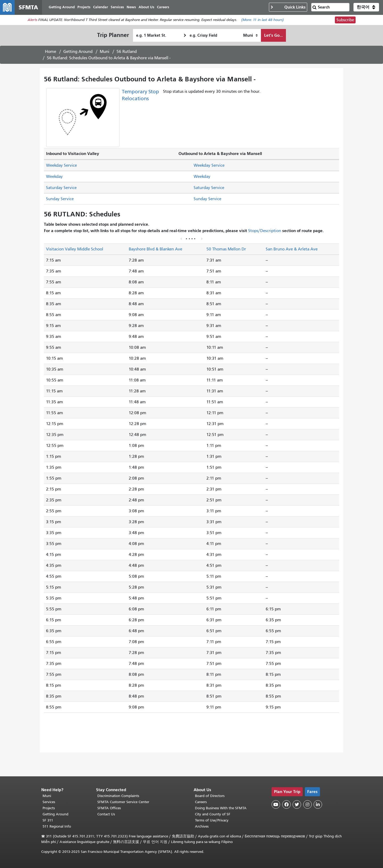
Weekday (54, 177)
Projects (49, 808)
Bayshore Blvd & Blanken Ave (155, 249)
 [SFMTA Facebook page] (286, 804)
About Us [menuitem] (147, 7)
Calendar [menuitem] (101, 7)
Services (49, 802)
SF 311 (48, 820)
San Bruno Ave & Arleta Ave (292, 249)
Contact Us (106, 814)
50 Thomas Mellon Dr (226, 249)
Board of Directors (210, 796)
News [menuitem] (132, 7)
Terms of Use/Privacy (212, 820)
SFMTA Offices (109, 808)
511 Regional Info (57, 826)
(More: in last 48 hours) (263, 20)
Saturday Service (61, 188)
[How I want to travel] (250, 36)
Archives (202, 826)
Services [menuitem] (118, 7)
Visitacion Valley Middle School (75, 249)
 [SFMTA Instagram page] (307, 804)
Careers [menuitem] (163, 7)
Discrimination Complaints (118, 796)
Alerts (32, 20)
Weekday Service (61, 166)
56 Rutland (127, 52)
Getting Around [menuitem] (62, 7)
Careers (201, 802)
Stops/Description (265, 231)
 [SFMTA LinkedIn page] (318, 804)
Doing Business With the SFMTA (221, 808)
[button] (366, 7)
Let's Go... (273, 35)
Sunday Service (60, 199)
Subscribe (345, 20)
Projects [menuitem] (84, 7)
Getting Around (78, 52)
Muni (105, 52)
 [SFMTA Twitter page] (297, 804)
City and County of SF (213, 814)
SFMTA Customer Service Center (123, 802)
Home (51, 52)
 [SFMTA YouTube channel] (276, 804)
